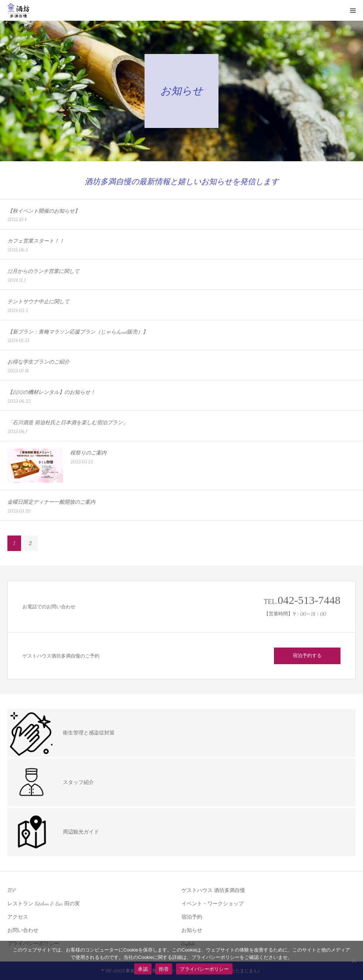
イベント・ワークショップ (213, 904)
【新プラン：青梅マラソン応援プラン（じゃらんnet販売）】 (78, 332)
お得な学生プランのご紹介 (38, 362)
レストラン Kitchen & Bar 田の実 (44, 904)
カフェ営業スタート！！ (36, 241)
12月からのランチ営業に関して (43, 271)
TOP (11, 890)
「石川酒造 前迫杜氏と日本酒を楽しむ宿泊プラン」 (68, 423)
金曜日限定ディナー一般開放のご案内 (51, 502)
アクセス (18, 917)
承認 (143, 969)
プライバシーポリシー (204, 969)
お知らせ (192, 930)
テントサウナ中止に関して (38, 302)
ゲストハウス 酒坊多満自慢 (213, 890)
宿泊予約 (192, 917)
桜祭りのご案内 (88, 453)
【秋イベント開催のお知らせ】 (44, 211)
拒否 (164, 969)
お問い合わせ (23, 930)
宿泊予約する (307, 656)
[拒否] (354, 960)
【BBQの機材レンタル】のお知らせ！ (51, 392)
